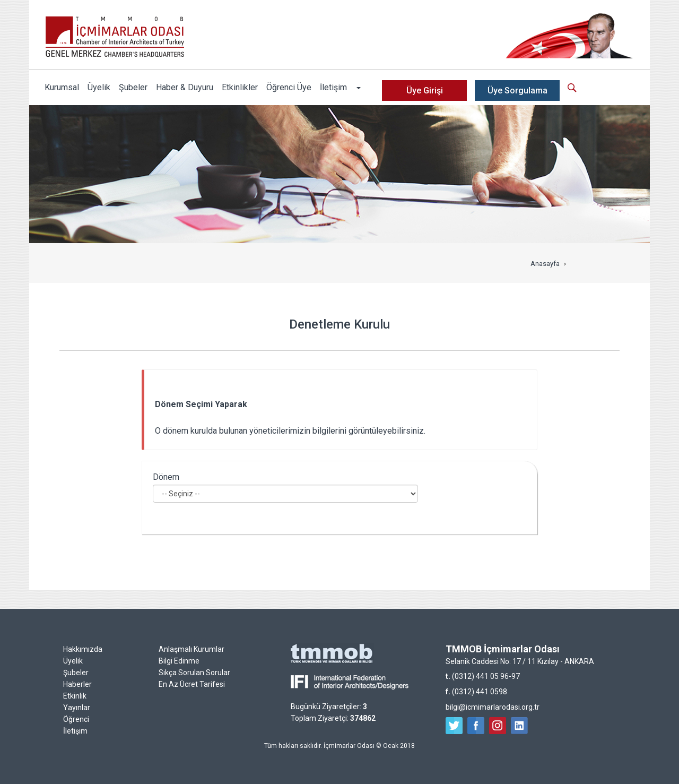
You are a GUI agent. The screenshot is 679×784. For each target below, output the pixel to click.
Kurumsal (62, 87)
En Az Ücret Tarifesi (192, 684)
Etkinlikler (240, 87)
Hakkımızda (83, 649)
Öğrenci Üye (289, 87)
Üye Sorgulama (517, 91)
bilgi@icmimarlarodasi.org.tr (493, 707)
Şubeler (133, 87)
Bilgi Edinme (179, 661)
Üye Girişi (425, 91)
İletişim (333, 87)
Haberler (77, 684)
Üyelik (99, 87)
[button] (358, 88)
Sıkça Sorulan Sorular (194, 673)
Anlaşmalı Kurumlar (191, 649)
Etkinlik (75, 696)
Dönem (166, 477)
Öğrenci (76, 719)
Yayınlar (77, 708)
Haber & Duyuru (185, 87)
